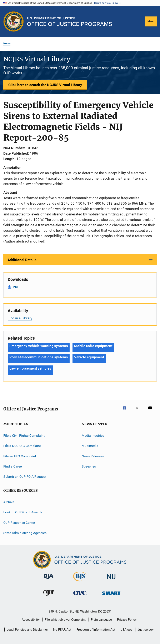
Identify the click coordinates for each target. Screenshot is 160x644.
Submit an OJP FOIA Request (25, 477)
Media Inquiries (93, 436)
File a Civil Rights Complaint (24, 436)
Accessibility (31, 620)
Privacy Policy (127, 620)
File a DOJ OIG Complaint (22, 446)
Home (7, 43)
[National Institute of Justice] (111, 580)
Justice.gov (146, 630)
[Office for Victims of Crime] (80, 596)
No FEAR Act (62, 630)
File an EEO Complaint (20, 456)
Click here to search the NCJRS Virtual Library (45, 85)
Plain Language (101, 620)
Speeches (89, 466)
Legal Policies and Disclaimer (27, 630)
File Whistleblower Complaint (65, 620)
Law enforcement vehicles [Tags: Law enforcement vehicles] (30, 368)
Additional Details (22, 260)
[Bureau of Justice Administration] (49, 580)
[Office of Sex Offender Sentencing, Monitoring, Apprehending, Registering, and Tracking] (111, 596)
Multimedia (90, 446)
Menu (151, 21)
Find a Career (13, 466)
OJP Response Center (19, 522)
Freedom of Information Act (96, 630)
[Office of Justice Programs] (14, 21)
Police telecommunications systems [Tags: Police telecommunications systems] (39, 357)
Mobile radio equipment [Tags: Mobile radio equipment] (93, 346)
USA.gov (126, 630)
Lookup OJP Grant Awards (23, 512)
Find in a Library (20, 318)
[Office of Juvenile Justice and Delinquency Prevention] (49, 596)
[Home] (69, 22)
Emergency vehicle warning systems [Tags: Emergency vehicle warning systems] (39, 346)
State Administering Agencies (25, 533)
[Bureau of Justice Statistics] (80, 582)
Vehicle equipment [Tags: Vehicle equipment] (89, 357)
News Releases (93, 456)
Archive (9, 502)
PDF (16, 287)
